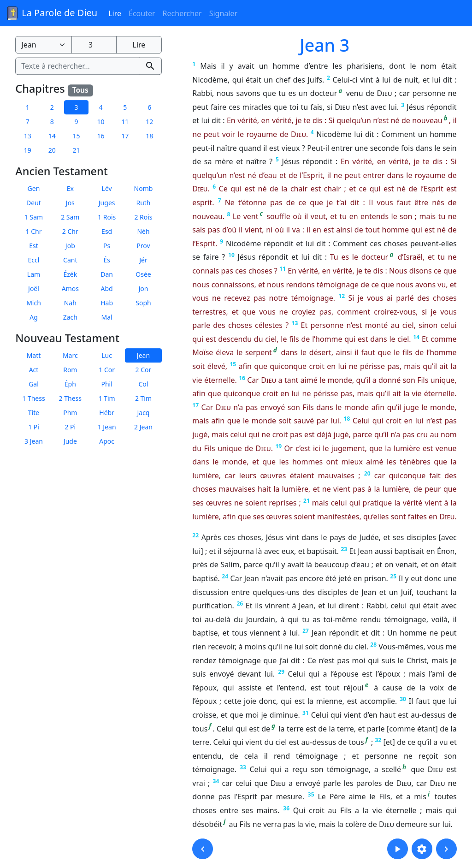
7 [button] (28, 122)
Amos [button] (70, 288)
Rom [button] (70, 370)
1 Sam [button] (34, 217)
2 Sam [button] (70, 217)
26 (240, 603)
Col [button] (144, 384)
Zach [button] (70, 317)
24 (225, 576)
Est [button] (34, 246)
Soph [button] (143, 303)
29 (281, 672)
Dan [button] (107, 274)
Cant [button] (70, 260)
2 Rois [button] (143, 217)
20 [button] (52, 150)
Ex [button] (70, 188)
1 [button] (28, 107)
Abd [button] (107, 288)
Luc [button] (107, 355)
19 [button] (28, 150)
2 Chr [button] (70, 231)
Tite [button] (34, 413)
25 (393, 576)
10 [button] (100, 122)
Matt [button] (34, 355)
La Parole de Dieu (51, 13)
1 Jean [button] (107, 427)
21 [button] (77, 150)
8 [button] (52, 122)
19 (278, 446)
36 (286, 808)
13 (295, 323)
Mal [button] (107, 317)
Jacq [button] (143, 413)
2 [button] (52, 107)
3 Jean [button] (34, 441)
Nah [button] (70, 303)
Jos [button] (70, 203)
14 (416, 337)
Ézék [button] (70, 274)
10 (231, 255)
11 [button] (125, 122)
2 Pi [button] (70, 427)
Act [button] (34, 370)
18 (347, 419)
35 (311, 794)
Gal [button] (34, 384)
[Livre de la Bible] (43, 45)
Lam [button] (34, 274)
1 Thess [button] (33, 398)
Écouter (142, 13)
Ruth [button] (143, 203)
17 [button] (125, 136)
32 (378, 740)
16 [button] (100, 136)
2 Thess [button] (70, 398)
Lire (115, 13)
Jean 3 (324, 45)
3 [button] (77, 107)
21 (307, 501)
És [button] (107, 260)
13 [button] (28, 136)
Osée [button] (143, 274)
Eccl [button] (34, 260)
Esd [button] (107, 231)
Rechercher (182, 13)
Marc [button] (70, 355)
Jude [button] (70, 441)
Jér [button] (143, 260)
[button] (203, 849)
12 (342, 296)
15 (233, 364)
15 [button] (77, 136)
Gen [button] (34, 188)
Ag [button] (34, 317)
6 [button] (149, 107)
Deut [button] (34, 203)
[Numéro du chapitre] (94, 45)
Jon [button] (144, 288)
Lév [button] (107, 188)
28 (373, 645)
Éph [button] (70, 384)
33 (243, 767)
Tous (80, 90)
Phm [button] (70, 413)
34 (216, 781)
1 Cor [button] (107, 370)
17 (195, 405)
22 (195, 535)
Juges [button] (107, 203)
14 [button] (52, 136)
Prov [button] (143, 246)
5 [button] (125, 107)
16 (242, 378)
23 (344, 549)
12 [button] (149, 122)
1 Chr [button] (34, 231)
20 (367, 473)
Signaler (223, 13)
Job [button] (70, 246)
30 (403, 699)
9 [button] (77, 122)
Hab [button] (107, 303)
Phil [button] (106, 384)
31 (306, 713)
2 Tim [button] (143, 398)
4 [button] (100, 107)
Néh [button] (143, 231)
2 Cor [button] (144, 370)
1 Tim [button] (107, 398)
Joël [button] (34, 288)
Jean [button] (143, 355)
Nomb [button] (144, 188)
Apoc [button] (107, 441)
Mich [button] (34, 303)
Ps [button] (107, 246)
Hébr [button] (107, 413)
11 (283, 269)
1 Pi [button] (34, 427)
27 (306, 631)
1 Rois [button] (107, 217)
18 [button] (149, 136)
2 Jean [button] (143, 427)
